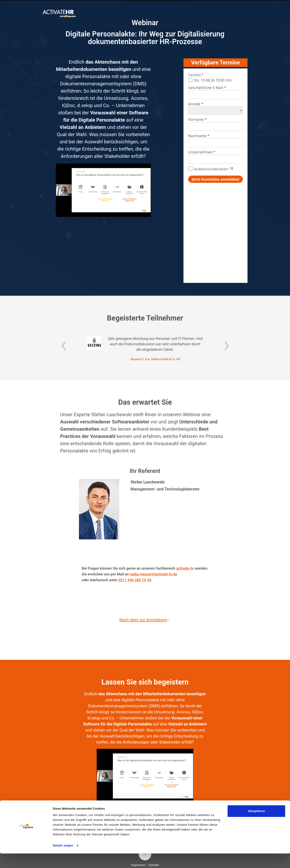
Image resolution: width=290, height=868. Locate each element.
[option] (145, 288)
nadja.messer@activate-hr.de (153, 513)
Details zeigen (63, 860)
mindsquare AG (156, 814)
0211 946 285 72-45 (135, 519)
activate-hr (185, 507)
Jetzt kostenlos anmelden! (145, 760)
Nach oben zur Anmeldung (145, 559)
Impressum (138, 804)
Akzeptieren (256, 826)
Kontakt (154, 804)
